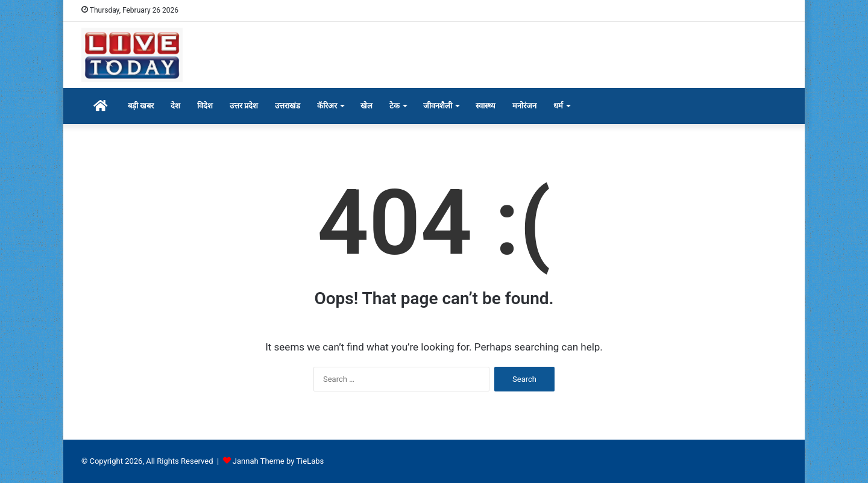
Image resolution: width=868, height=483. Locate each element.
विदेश (205, 106)
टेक (395, 106)
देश (175, 106)
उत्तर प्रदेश (244, 106)
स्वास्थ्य (486, 106)
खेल (366, 106)
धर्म (558, 106)
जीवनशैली (438, 106)
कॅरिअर (327, 106)
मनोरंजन (524, 106)
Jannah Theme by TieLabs (278, 461)
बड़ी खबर (141, 106)
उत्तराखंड (288, 106)
